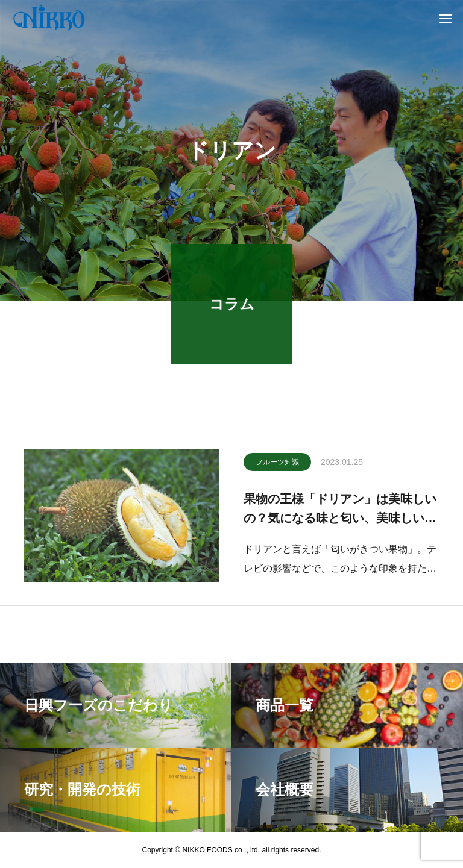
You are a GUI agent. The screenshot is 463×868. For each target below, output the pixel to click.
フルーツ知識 (277, 463)
